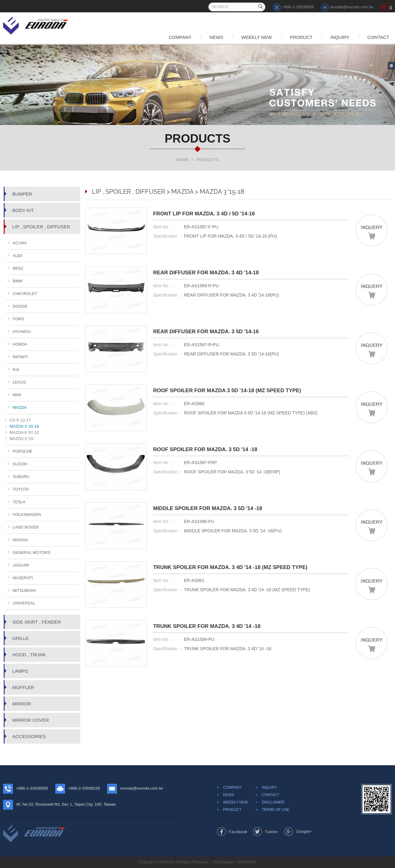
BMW (18, 281)
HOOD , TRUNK (29, 655)
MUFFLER (23, 687)
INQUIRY (338, 37)
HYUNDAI (22, 332)
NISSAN (20, 540)
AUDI (17, 256)
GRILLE (21, 638)
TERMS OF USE (276, 810)
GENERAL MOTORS (31, 552)
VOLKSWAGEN (27, 515)
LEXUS (19, 382)
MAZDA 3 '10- (22, 439)
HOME (183, 160)
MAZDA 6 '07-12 (24, 432)
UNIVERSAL (24, 603)
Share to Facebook (232, 832)
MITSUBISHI (24, 590)
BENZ (18, 268)
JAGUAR (21, 565)
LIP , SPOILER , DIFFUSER (41, 227)
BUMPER (22, 194)
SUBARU (21, 477)
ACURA (20, 243)
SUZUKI (20, 464)
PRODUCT (298, 37)
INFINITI (20, 357)
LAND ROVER (26, 527)
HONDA (20, 344)
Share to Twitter (266, 832)
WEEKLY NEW (252, 37)
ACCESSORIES (29, 736)
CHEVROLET (25, 294)
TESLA (19, 502)
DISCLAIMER (273, 802)
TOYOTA (21, 489)
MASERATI (23, 578)
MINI (17, 395)
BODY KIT (23, 210)
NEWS (210, 37)
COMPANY (172, 37)
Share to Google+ (298, 832)
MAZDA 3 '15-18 (24, 426)
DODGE (20, 306)
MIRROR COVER (31, 720)
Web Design (224, 862)
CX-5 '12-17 (20, 420)
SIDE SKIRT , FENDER (37, 622)
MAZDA (20, 407)
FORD (18, 319)
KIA (16, 370)
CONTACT (378, 37)
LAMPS (20, 671)
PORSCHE (23, 451)
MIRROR (22, 704)
